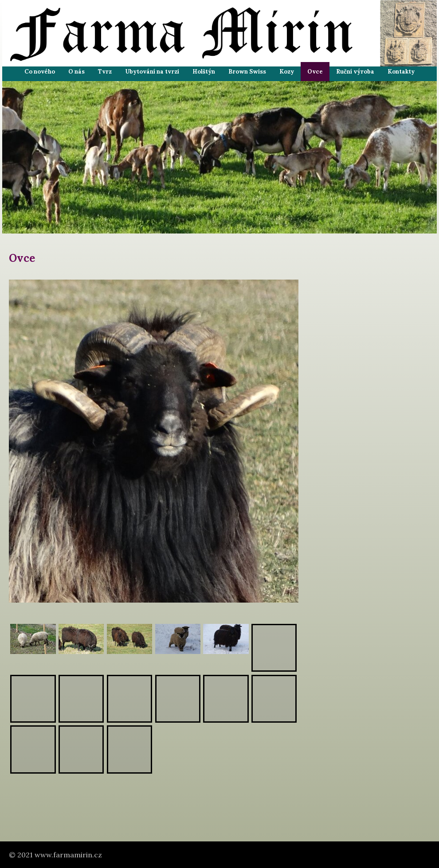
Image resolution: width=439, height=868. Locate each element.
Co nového (40, 72)
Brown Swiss (247, 72)
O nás (76, 72)
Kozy (287, 72)
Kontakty (401, 72)
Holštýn (204, 72)
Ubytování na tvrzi (152, 72)
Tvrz (105, 72)
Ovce (315, 72)
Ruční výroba (355, 72)
